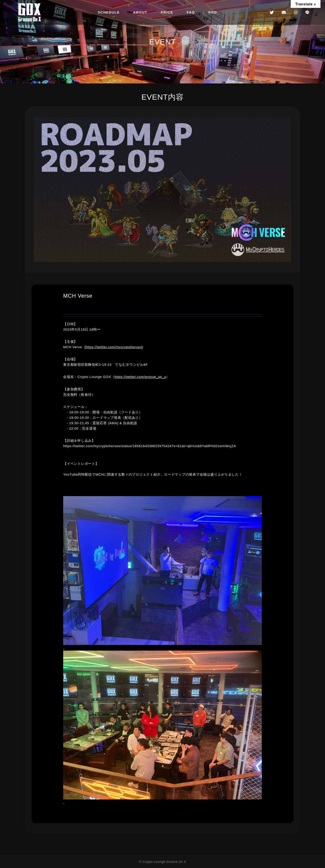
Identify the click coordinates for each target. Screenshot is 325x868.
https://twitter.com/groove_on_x (140, 377)
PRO (213, 12)
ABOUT (140, 12)
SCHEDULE (109, 12)
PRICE (167, 12)
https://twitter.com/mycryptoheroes (114, 347)
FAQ (191, 12)
